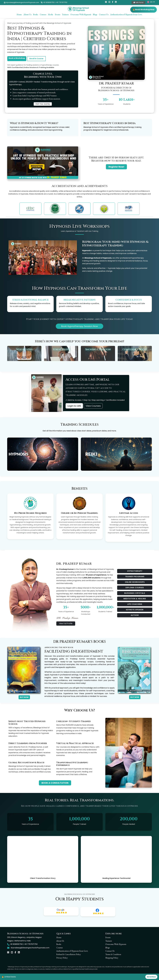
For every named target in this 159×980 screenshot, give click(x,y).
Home (19, 14)
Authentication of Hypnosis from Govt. (126, 14)
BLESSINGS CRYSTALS (135, 593)
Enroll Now (151, 977)
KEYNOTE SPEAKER (135, 610)
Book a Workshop (17, 58)
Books (36, 14)
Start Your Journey (43, 104)
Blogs (95, 14)
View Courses (93, 406)
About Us (27, 14)
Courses (43, 14)
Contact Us (104, 14)
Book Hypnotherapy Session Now (79, 326)
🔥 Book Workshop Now (144, 10)
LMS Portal (138, 2)
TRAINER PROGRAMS (135, 577)
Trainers (65, 14)
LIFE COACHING (135, 604)
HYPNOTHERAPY (135, 571)
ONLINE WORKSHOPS (135, 582)
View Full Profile (66, 623)
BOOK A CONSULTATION (55, 783)
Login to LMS (74, 406)
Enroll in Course (36, 59)
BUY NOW (24, 697)
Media (51, 14)
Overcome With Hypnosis (81, 14)
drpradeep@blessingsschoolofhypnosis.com (22, 2)
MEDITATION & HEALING (135, 599)
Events (58, 14)
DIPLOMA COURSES (135, 588)
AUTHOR (135, 615)
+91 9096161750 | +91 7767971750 (54, 2)
